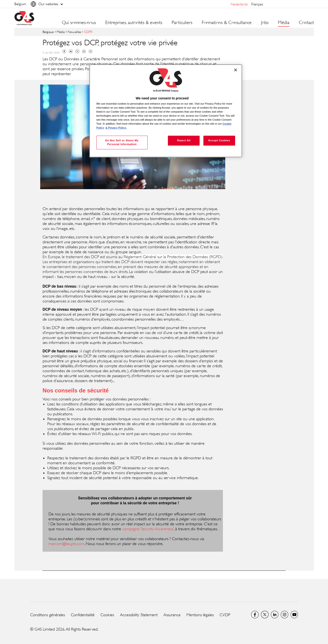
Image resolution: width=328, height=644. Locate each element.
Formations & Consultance (227, 23)
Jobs (265, 23)
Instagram (285, 615)
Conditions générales (47, 615)
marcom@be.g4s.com (66, 544)
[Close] (236, 70)
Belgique (48, 32)
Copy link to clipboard (91, 51)
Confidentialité (83, 615)
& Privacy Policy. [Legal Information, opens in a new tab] (116, 128)
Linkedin (71, 51)
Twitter (77, 51)
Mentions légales (200, 615)
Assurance (172, 615)
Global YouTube (294, 615)
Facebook (64, 51)
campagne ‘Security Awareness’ (148, 529)
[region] (166, 111)
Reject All (184, 140)
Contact (306, 23)
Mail (84, 51)
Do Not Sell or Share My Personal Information (122, 142)
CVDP (225, 615)
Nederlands (239, 4)
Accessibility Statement (139, 615)
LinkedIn (275, 615)
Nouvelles (74, 32)
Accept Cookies (219, 140)
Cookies (107, 615)
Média (61, 32)
